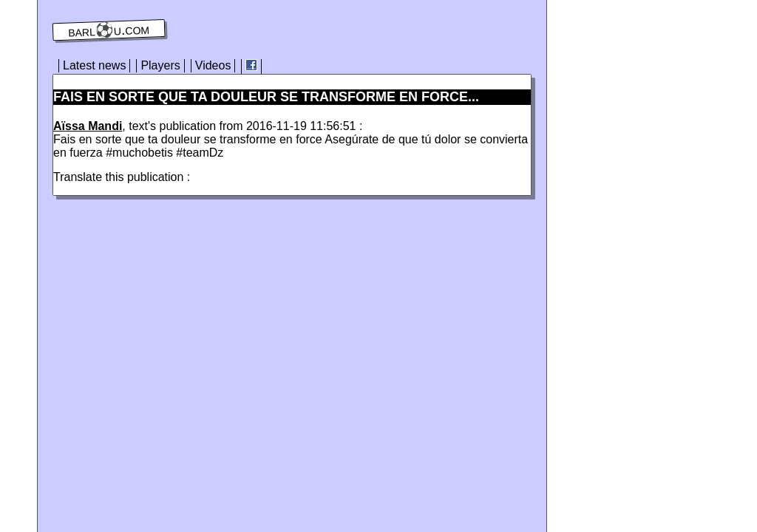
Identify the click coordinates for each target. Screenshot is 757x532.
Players (160, 65)
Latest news (94, 65)
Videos (213, 65)
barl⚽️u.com (109, 30)
